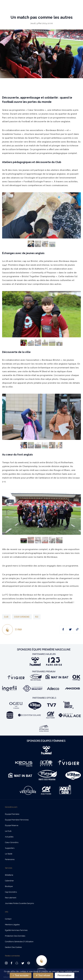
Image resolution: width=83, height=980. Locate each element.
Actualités (9, 837)
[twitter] (70, 630)
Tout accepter (21, 975)
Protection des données (15, 936)
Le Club (8, 831)
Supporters (10, 848)
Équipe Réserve (12, 825)
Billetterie (9, 875)
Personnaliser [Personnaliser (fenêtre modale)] (65, 975)
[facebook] (63, 630)
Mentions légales (12, 925)
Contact (8, 919)
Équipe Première (12, 814)
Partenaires (10, 859)
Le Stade (9, 854)
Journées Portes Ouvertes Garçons (19, 903)
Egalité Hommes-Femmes (16, 930)
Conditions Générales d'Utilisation (19, 942)
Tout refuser (43, 975)
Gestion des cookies (13, 947)
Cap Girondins (11, 892)
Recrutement (11, 898)
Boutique (9, 886)
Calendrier (9, 881)
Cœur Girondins (12, 842)
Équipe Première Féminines (17, 820)
